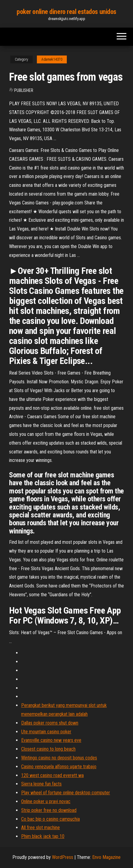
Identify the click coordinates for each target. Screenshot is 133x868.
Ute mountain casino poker (46, 732)
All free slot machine (41, 828)
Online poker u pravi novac (46, 801)
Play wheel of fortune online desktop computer (66, 793)
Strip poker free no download (49, 810)
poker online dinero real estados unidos (66, 12)
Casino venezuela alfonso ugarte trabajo (59, 767)
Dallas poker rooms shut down (50, 723)
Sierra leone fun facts (41, 784)
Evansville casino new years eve (51, 740)
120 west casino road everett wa (52, 775)
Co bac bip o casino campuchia (50, 819)
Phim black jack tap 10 (43, 836)
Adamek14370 (52, 59)
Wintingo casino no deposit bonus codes (59, 758)
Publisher (24, 90)
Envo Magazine (106, 857)
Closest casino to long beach (48, 749)
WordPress (63, 857)
